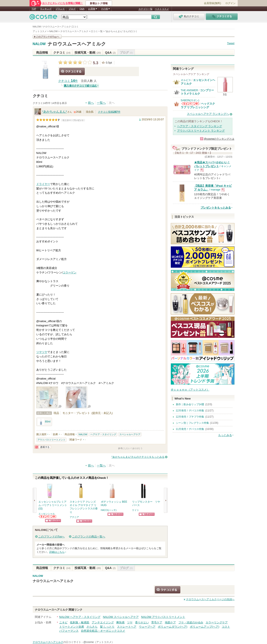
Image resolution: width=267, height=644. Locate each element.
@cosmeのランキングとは (219, 139)
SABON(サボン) (190, 100)
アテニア (74, 517)
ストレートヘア (127, 627)
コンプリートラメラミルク (197, 92)
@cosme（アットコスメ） (99, 642)
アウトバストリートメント (51, 440)
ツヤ (39, 352)
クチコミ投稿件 (109, 112)
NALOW (39, 44)
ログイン (230, 3)
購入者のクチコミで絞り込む (81, 86)
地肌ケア (170, 622)
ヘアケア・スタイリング (103, 434)
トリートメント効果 (72, 627)
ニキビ (63, 622)
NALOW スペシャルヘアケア (121, 617)
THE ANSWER (189, 90)
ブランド (60, 9)
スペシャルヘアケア (130, 434)
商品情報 (42, 53)
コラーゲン (70, 272)
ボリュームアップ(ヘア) (205, 627)
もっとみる (225, 435)
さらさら (92, 627)
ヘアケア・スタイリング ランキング (200, 126)
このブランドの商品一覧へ (89, 537)
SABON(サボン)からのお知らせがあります (190, 104)
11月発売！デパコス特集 (190, 429)
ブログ (72, 9)
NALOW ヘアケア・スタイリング (80, 617)
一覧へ (101, 103)
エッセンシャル (47, 514)
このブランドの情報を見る (47, 37)
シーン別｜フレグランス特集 (192, 423)
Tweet (231, 43)
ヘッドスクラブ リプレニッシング (198, 105)
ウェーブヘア (147, 627)
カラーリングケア (217, 622)
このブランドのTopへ (52, 537)
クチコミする (72, 71)
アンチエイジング (103, 622)
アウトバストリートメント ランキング (201, 131)
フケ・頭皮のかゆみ (191, 622)
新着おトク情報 (99, 3)
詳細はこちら (57, 552)
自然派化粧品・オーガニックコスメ (103, 631)
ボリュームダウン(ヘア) (173, 627)
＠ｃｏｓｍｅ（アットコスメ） (190, 390)
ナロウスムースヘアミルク (77, 44)
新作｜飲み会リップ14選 (190, 404)
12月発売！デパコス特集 (190, 411)
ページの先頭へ (210, 599)
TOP (34, 9)
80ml (44, 422)
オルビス (186, 80)
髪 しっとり (107, 627)
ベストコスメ (162, 9)
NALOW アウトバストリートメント (163, 617)
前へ (91, 103)
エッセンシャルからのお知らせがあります (48, 517)
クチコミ (62, 53)
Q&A (82, 9)
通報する (43, 447)
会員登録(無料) (212, 3)
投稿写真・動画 (88, 53)
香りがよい (142, 622)
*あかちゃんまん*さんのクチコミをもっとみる (138, 457)
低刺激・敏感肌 (80, 622)
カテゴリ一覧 (146, 9)
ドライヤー (43, 184)
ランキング (46, 9)
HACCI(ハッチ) (109, 510)
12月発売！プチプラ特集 (190, 417)
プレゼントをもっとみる (216, 208)
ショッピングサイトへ (53, 521)
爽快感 (120, 622)
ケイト (136, 510)
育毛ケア (157, 622)
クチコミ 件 (68, 81)
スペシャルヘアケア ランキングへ (208, 114)
